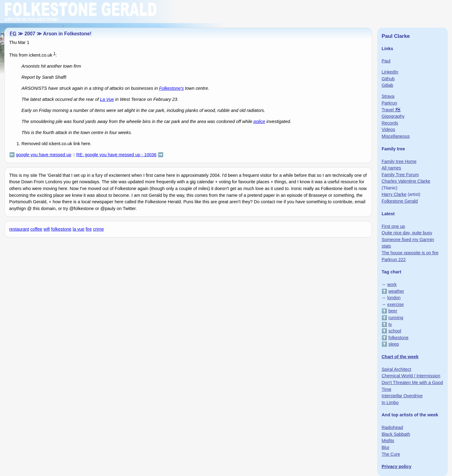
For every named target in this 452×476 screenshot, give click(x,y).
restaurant (19, 229)
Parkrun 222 (394, 260)
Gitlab (387, 85)
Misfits (388, 441)
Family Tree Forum (400, 175)
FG (13, 34)
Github (388, 79)
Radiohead (392, 427)
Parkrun (389, 103)
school (395, 331)
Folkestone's (171, 88)
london (394, 298)
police (259, 121)
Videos (388, 129)
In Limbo (390, 403)
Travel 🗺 (391, 110)
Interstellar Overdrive (402, 396)
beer (393, 311)
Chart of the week (400, 357)
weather (396, 291)
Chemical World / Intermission (411, 376)
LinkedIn (390, 72)
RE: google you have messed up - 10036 (116, 155)
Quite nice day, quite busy (407, 233)
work (392, 284)
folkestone (61, 229)
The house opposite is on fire (410, 253)
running (396, 318)
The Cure (391, 454)
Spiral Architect (396, 369)
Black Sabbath (396, 434)
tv (390, 324)
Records (390, 123)
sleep (394, 344)
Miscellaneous (396, 136)
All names (391, 168)
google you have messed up (44, 155)
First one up (393, 226)
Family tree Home (399, 161)
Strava (388, 96)
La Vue (107, 99)
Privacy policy (396, 466)
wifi (47, 229)
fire (89, 229)
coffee (36, 229)
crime (98, 229)
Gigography (393, 116)
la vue (78, 229)
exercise (396, 304)
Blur (386, 447)
